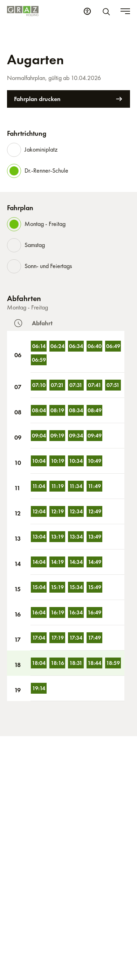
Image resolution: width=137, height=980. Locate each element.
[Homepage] (23, 11)
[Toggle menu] (125, 11)
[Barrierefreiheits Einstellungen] (87, 11)
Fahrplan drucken (68, 99)
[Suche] (108, 11)
